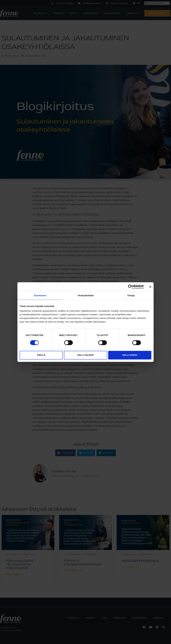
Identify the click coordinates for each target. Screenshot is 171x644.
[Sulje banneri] (150, 287)
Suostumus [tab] (40, 295)
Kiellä (41, 355)
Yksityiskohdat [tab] (85, 295)
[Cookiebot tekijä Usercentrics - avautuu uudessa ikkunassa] (130, 287)
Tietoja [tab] (131, 295)
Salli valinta (85, 355)
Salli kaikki (130, 355)
